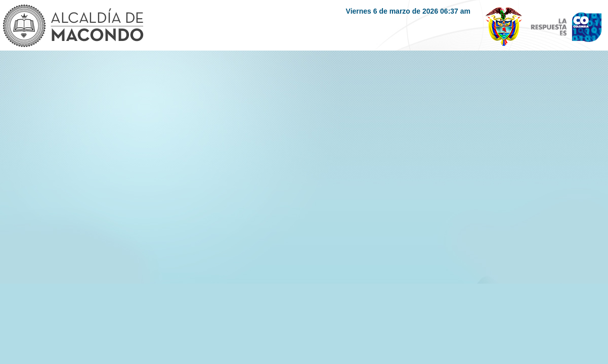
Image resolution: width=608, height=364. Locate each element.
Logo (73, 27)
